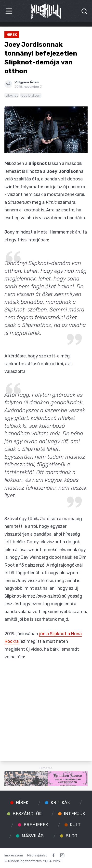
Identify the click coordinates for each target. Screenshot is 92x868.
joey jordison (31, 95)
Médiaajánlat (37, 855)
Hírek (12, 34)
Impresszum (14, 855)
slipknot (12, 95)
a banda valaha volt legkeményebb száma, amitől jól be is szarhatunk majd (46, 611)
